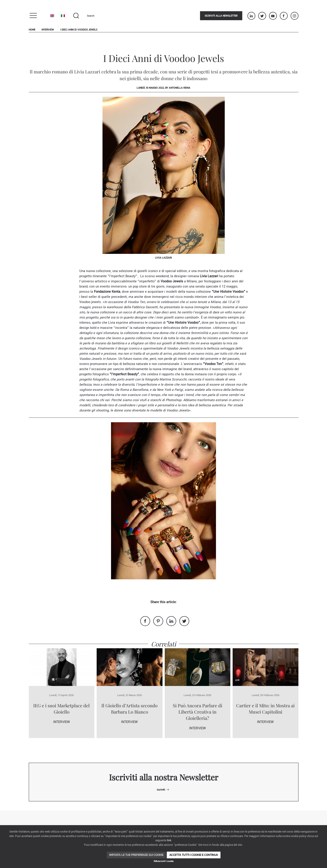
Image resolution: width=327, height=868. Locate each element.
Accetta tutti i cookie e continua (194, 855)
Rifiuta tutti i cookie (164, 861)
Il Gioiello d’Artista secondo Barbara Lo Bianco (129, 709)
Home (32, 30)
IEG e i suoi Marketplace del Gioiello (61, 709)
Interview (48, 30)
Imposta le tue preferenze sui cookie (136, 855)
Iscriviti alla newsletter (221, 16)
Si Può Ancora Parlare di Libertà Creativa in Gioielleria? (198, 712)
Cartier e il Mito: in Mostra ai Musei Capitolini (265, 709)
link (169, 841)
